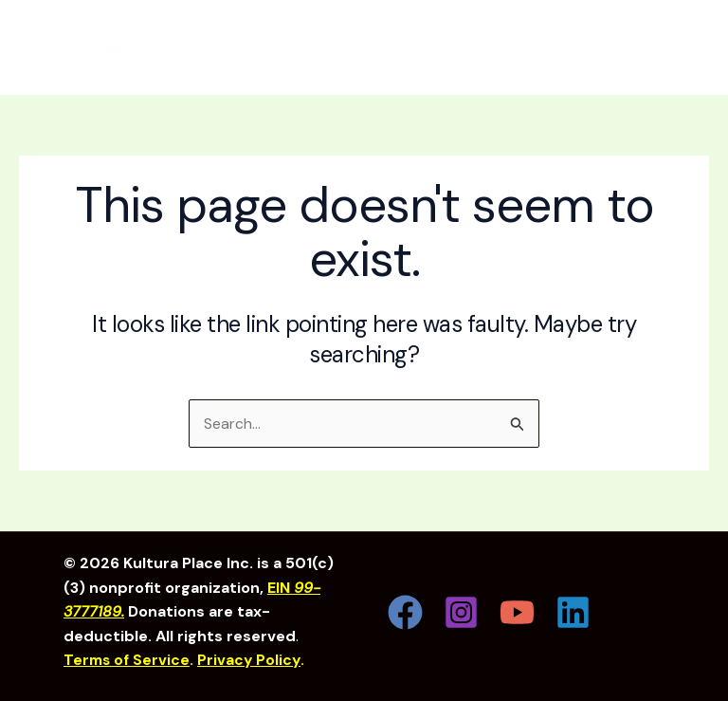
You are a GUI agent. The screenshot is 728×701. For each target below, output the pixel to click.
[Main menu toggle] (677, 47)
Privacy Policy (253, 661)
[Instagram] (461, 612)
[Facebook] (405, 612)
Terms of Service (128, 661)
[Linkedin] (573, 612)
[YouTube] (517, 612)
